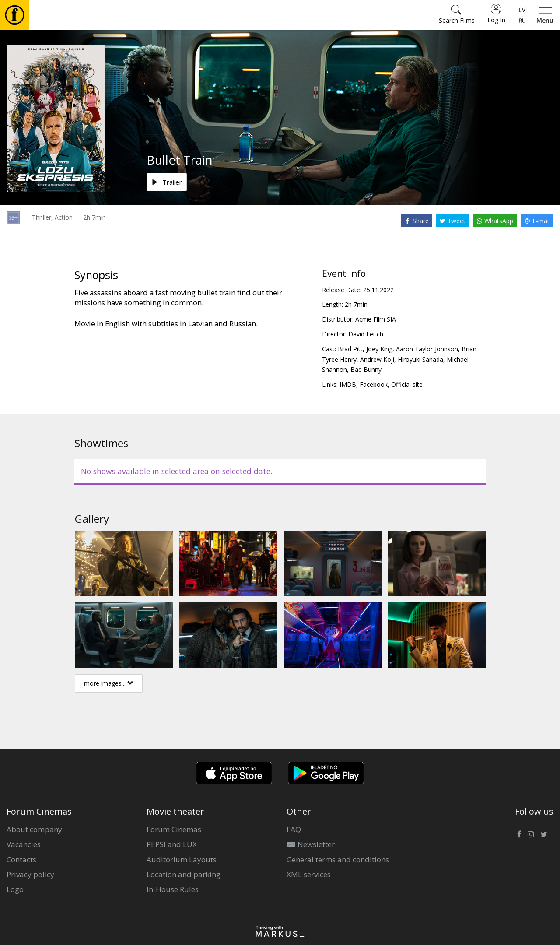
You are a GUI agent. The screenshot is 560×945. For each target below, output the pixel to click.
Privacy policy (30, 874)
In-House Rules (173, 889)
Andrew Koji (377, 359)
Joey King (379, 349)
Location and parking (184, 874)
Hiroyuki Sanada (420, 359)
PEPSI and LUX (172, 844)
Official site (407, 384)
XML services (309, 874)
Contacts (21, 859)
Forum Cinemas (174, 829)
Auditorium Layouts (182, 859)
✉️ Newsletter (311, 844)
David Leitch (366, 334)
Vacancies (24, 844)
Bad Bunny (366, 369)
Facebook (374, 384)
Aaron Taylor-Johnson (427, 349)
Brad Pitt (350, 349)
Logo (15, 889)
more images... (109, 683)
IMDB (348, 384)
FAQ (294, 829)
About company (34, 829)
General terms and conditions (338, 859)
